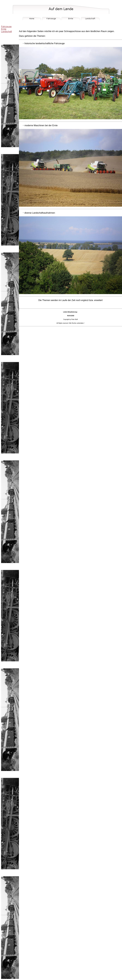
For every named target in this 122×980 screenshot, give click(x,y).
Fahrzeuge (6, 27)
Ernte (4, 29)
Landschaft (6, 32)
